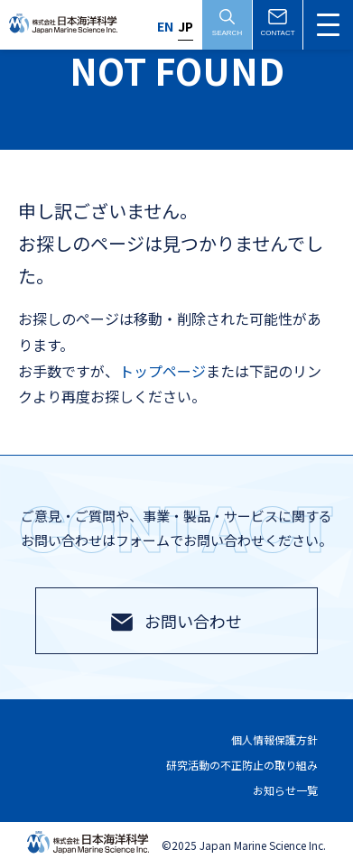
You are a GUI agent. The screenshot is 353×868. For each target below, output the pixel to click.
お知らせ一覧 (285, 790)
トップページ (163, 371)
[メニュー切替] (328, 25)
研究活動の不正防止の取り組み (242, 765)
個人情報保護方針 (274, 740)
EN (165, 26)
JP (186, 26)
